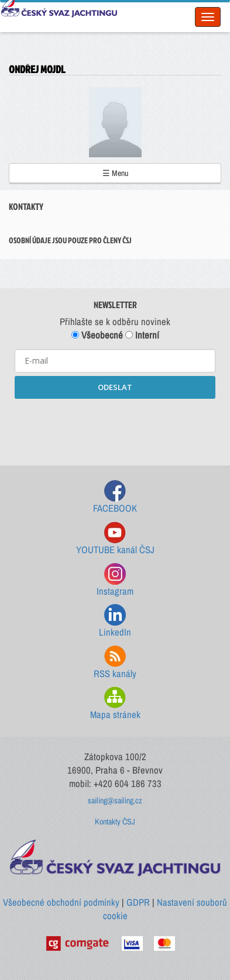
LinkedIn (115, 621)
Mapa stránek (115, 704)
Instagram (115, 580)
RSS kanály (115, 663)
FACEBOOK (115, 497)
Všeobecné (97, 335)
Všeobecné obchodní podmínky (61, 902)
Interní (142, 335)
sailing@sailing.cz (115, 800)
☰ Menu (115, 173)
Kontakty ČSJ (115, 822)
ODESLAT (115, 387)
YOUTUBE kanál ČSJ (115, 539)
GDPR (138, 902)
